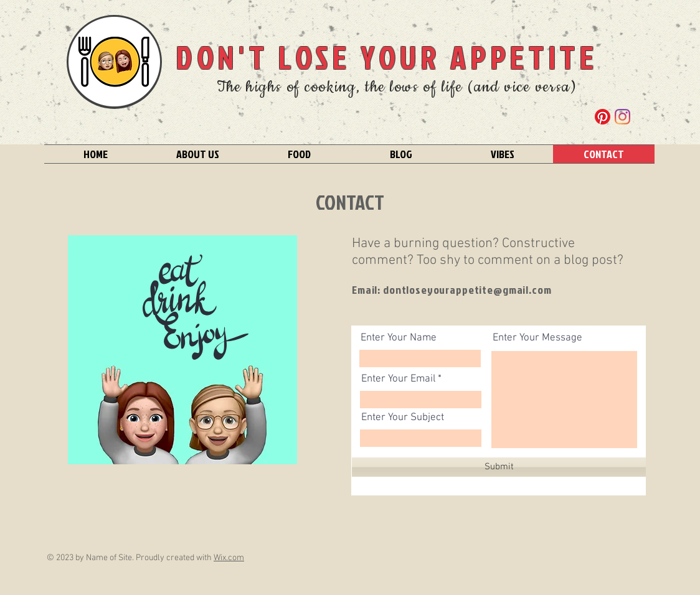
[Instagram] (622, 117)
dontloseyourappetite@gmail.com (467, 290)
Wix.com (229, 558)
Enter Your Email (398, 379)
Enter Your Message (537, 338)
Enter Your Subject (403, 418)
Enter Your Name (399, 338)
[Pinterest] (603, 117)
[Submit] (499, 467)
